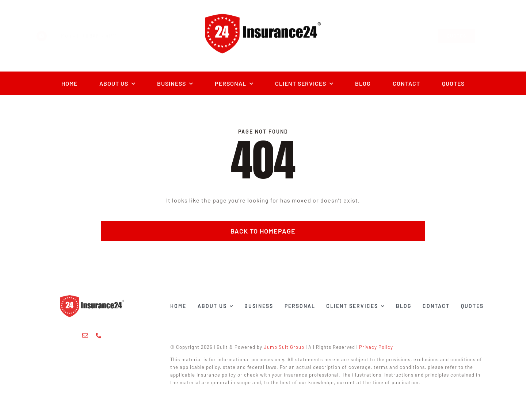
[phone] (99, 334)
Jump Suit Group (286, 347)
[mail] (85, 334)
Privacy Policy (378, 347)
